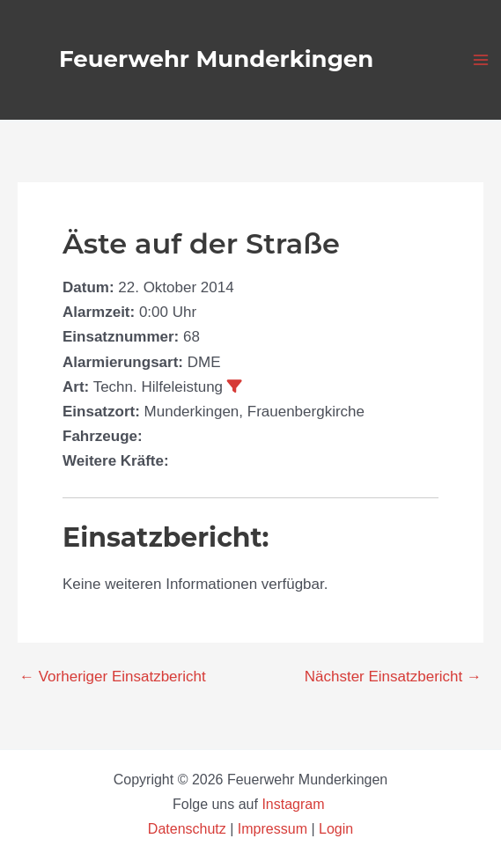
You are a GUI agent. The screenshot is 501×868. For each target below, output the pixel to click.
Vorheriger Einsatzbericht (113, 677)
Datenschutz (189, 829)
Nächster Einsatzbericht (393, 677)
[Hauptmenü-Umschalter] (482, 60)
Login (336, 829)
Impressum (273, 829)
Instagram (295, 804)
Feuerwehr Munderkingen (216, 59)
